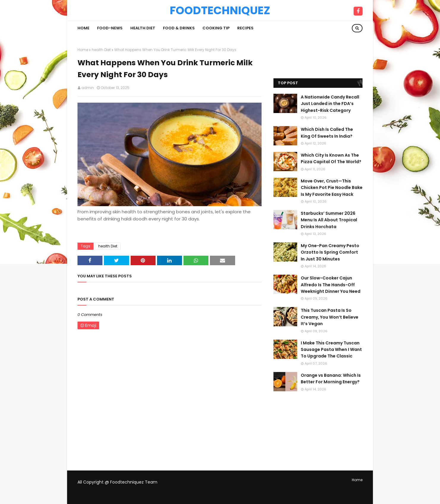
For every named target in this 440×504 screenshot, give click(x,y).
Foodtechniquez (220, 10)
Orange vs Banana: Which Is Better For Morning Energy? (331, 379)
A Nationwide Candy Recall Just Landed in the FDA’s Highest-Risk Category (330, 104)
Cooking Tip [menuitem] (216, 28)
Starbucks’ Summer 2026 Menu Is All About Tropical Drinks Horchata (329, 220)
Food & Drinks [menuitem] (179, 28)
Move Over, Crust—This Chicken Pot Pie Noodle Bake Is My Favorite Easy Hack (332, 188)
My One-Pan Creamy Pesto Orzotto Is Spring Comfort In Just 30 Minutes (330, 252)
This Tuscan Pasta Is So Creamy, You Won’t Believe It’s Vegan (330, 317)
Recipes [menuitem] (245, 28)
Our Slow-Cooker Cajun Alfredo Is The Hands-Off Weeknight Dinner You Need (331, 285)
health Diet (101, 50)
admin (88, 88)
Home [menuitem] (83, 28)
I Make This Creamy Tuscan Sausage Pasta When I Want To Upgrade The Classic (331, 350)
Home (83, 50)
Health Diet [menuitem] (143, 28)
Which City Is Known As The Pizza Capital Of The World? (331, 158)
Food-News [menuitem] (110, 28)
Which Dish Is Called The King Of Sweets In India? (327, 133)
